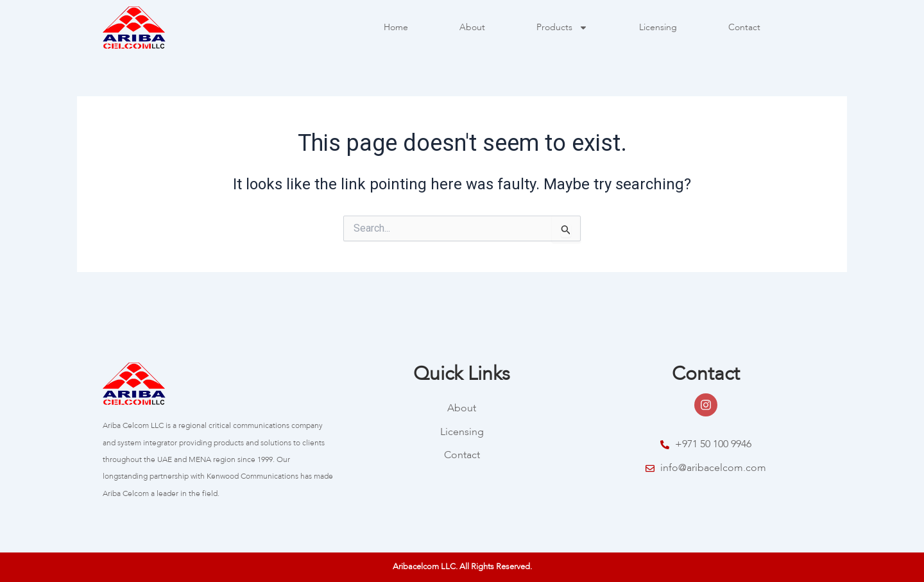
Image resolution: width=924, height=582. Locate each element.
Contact (744, 28)
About (472, 28)
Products (562, 28)
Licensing (658, 28)
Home (396, 28)
